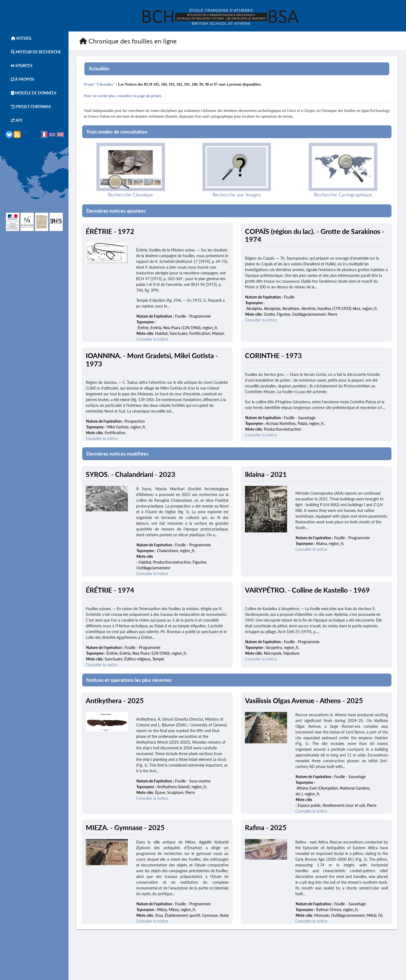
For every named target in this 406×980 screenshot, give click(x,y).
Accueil (19, 38)
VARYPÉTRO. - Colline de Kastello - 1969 (308, 590)
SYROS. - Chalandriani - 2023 (131, 474)
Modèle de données (31, 93)
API (14, 120)
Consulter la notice (153, 339)
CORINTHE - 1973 (274, 356)
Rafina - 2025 (266, 827)
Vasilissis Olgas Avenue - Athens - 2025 (304, 701)
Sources (19, 66)
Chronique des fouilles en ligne (128, 41)
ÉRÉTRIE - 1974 (111, 590)
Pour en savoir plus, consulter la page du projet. (123, 96)
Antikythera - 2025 (115, 701)
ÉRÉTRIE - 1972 (111, 231)
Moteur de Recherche (33, 52)
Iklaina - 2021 (266, 474)
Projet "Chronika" (100, 84)
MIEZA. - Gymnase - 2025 (126, 827)
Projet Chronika (28, 107)
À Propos (20, 79)
